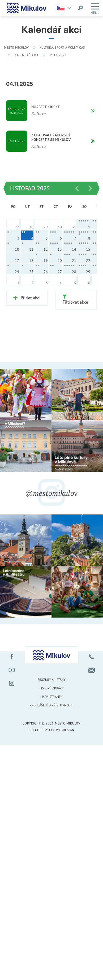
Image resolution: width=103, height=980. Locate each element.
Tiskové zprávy (51, 688)
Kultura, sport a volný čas (62, 47)
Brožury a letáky (52, 679)
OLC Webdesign (62, 729)
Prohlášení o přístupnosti (51, 704)
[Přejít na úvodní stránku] (27, 8)
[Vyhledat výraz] (80, 8)
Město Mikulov (16, 47)
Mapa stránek (51, 696)
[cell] (84, 224)
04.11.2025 (58, 55)
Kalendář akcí (26, 55)
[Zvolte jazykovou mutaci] (65, 8)
